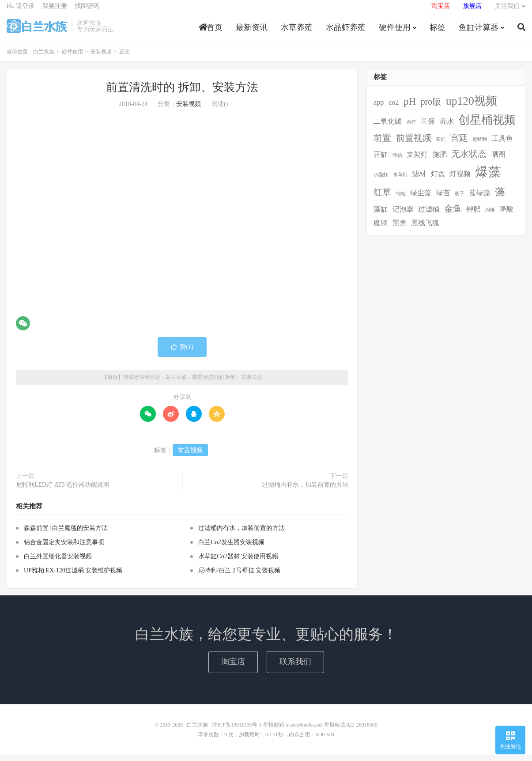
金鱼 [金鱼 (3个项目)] (453, 215)
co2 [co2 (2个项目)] (394, 109)
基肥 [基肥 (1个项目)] (441, 146)
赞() (182, 353)
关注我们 (507, 11)
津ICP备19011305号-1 (237, 731)
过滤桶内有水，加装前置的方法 (305, 491)
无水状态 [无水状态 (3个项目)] (469, 160)
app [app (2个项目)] (379, 109)
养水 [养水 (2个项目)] (447, 128)
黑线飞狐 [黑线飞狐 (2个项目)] (425, 229)
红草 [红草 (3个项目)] (382, 198)
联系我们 (295, 668)
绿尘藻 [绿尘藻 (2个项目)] (421, 199)
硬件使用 (395, 33)
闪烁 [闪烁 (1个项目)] (490, 216)
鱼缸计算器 (479, 33)
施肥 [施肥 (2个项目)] (440, 161)
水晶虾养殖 (346, 33)
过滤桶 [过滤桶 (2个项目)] (429, 216)
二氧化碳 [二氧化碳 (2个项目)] (388, 128)
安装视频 (101, 58)
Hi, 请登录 (21, 11)
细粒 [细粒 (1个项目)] (401, 200)
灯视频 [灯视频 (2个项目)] (460, 180)
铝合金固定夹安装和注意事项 (64, 548)
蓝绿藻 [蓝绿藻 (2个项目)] (480, 199)
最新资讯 (252, 33)
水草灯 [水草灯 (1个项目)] (400, 181)
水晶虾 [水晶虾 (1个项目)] (381, 181)
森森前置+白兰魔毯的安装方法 (66, 534)
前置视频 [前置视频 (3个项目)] (414, 144)
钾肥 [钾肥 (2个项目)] (473, 216)
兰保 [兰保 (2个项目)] (428, 128)
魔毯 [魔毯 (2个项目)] (381, 229)
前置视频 (190, 456)
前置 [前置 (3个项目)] (382, 144)
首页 (211, 33)
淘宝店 (233, 668)
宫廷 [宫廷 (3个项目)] (459, 144)
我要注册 (55, 11)
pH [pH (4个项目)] (410, 107)
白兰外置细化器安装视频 (58, 562)
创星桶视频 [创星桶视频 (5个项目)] (487, 127)
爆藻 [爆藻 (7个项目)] (488, 178)
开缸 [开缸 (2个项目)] (381, 161)
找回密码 (87, 11)
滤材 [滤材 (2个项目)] (419, 180)
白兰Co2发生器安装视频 (231, 548)
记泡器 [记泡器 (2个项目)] (403, 216)
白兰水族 (37, 31)
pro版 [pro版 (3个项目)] (431, 108)
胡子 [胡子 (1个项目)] (460, 200)
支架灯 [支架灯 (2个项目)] (417, 161)
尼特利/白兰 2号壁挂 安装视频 (239, 577)
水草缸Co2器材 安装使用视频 (238, 562)
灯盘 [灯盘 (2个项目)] (438, 180)
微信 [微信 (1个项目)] (397, 161)
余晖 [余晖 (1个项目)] (411, 129)
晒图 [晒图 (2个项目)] (498, 161)
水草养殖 (297, 33)
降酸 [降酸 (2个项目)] (506, 216)
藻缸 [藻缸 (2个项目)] (381, 216)
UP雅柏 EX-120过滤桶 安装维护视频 (73, 577)
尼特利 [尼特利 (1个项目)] (480, 146)
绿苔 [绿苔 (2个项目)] (443, 199)
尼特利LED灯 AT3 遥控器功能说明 (63, 491)
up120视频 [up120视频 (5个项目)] (472, 107)
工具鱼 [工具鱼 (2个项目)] (502, 145)
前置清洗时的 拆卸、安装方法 (182, 94)
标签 (438, 33)
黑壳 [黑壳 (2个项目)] (400, 229)
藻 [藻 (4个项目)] (500, 198)
